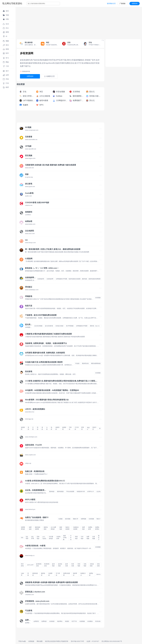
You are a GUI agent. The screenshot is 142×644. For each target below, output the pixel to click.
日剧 (33, 428)
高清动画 (73, 565)
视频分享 (76, 519)
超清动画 (67, 565)
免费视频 (83, 519)
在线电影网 (50, 279)
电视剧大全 (83, 574)
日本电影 (82, 538)
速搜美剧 (57, 428)
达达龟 (99, 492)
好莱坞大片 (91, 492)
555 (22, 538)
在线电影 (85, 565)
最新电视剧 (60, 492)
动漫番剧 (50, 574)
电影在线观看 (67, 528)
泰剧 (42, 428)
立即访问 (30, 76)
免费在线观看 (67, 574)
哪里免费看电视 (96, 363)
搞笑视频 (68, 519)
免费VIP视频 (65, 538)
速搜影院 (23, 428)
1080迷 (22, 574)
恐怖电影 (38, 538)
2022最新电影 (51, 538)
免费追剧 (30, 528)
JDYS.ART (30, 565)
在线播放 (90, 621)
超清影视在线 (39, 565)
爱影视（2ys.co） (95, 326)
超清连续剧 (60, 565)
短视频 (60, 519)
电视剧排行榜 (81, 492)
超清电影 (53, 565)
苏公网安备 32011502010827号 (112, 641)
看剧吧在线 (85, 363)
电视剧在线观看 (76, 528)
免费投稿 (135, 3)
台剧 (47, 428)
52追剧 (77, 363)
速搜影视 (64, 428)
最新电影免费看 (38, 528)
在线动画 (98, 565)
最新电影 (52, 492)
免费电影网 (90, 528)
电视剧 (67, 621)
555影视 (33, 538)
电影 (51, 428)
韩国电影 (76, 538)
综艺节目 (74, 621)
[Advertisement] (79, 23)
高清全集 (98, 621)
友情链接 (31, 641)
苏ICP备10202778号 (77, 641)
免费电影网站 (97, 528)
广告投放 (122, 3)
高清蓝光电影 (59, 326)
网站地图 (40, 641)
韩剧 (38, 428)
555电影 (27, 538)
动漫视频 (82, 621)
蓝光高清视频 (38, 326)
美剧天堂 (94, 428)
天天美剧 (77, 428)
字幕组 (70, 428)
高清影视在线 (47, 565)
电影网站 (75, 574)
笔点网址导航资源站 (12, 3)
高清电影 (79, 565)
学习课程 (58, 574)
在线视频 (98, 298)
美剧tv (88, 428)
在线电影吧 (41, 279)
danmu (98, 574)
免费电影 (83, 528)
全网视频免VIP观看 (82, 326)
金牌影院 (36, 621)
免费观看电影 (23, 528)
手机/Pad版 (22, 641)
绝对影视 (22, 565)
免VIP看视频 (70, 326)
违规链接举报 (25, 71)
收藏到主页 (49, 76)
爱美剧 (83, 428)
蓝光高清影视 (49, 326)
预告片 (99, 519)
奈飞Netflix (44, 538)
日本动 (71, 538)
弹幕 (28, 574)
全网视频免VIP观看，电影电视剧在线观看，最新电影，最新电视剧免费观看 (78, 279)
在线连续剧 (92, 565)
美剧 (28, 428)
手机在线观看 (70, 492)
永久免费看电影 (53, 528)
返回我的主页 (111, 3)
